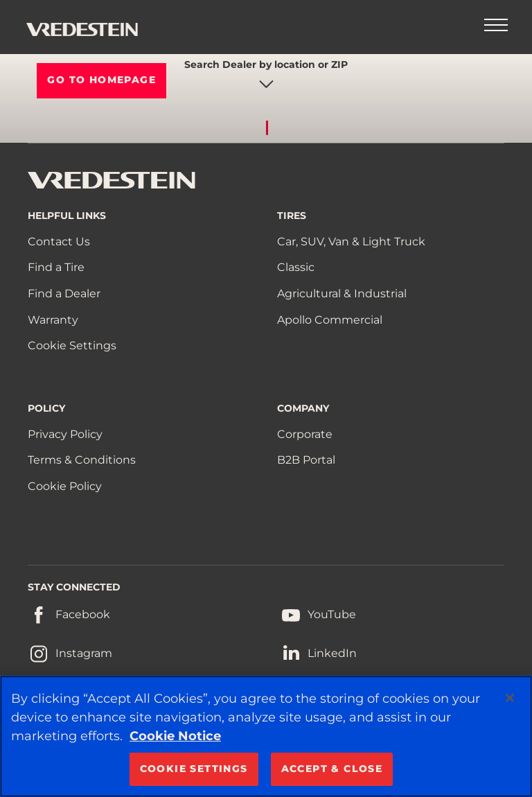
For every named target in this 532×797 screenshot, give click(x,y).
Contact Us (59, 242)
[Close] (510, 698)
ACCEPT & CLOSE (332, 769)
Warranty (53, 320)
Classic (296, 267)
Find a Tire (56, 267)
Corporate (305, 434)
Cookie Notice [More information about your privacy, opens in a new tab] (175, 736)
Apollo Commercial (330, 320)
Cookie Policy (65, 486)
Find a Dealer (64, 294)
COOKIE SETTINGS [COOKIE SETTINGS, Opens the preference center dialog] (194, 769)
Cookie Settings (72, 345)
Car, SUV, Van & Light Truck (351, 242)
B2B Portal (306, 460)
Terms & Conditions (82, 460)
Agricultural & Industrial (342, 294)
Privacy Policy (65, 434)
